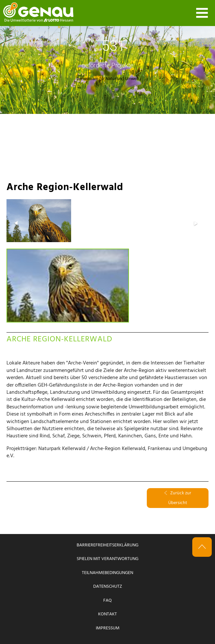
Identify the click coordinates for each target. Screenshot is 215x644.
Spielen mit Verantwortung (107, 559)
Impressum (108, 628)
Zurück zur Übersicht (178, 498)
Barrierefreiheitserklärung (107, 545)
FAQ (107, 601)
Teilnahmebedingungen (107, 573)
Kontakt (107, 614)
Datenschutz (108, 587)
